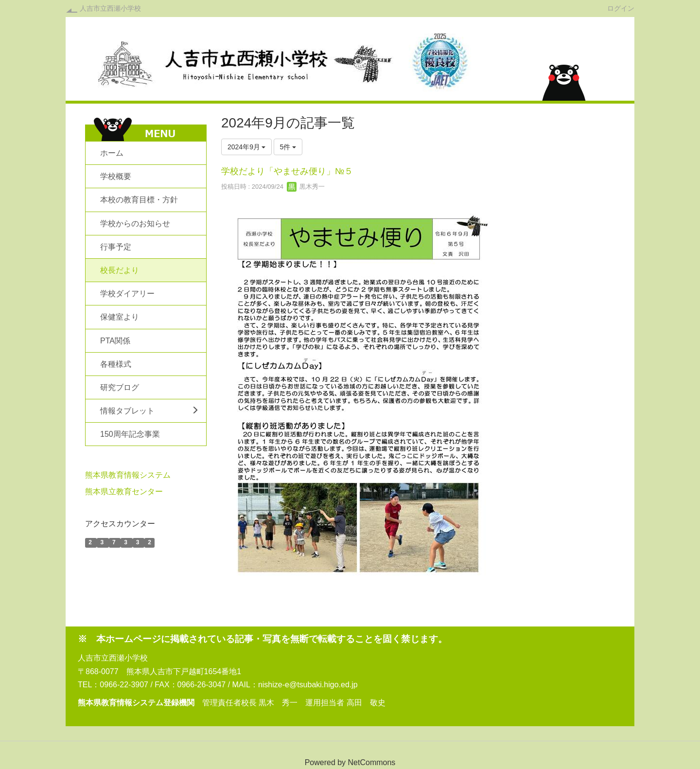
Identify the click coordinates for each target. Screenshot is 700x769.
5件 (288, 147)
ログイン (621, 8)
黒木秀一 (306, 187)
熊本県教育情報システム (128, 475)
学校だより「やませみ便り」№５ (287, 171)
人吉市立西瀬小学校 (110, 8)
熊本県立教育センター (124, 492)
